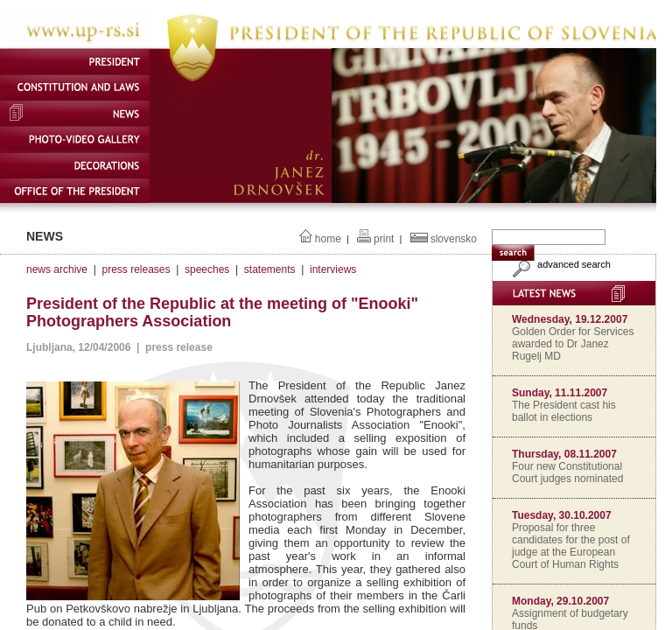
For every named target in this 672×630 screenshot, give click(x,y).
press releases (136, 269)
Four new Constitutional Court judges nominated (567, 472)
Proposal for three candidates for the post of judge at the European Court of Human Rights (571, 546)
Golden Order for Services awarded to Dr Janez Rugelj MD (573, 344)
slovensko (454, 239)
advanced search (560, 264)
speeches (207, 269)
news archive (57, 269)
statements (270, 269)
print (384, 239)
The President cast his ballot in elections (564, 411)
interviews (333, 269)
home (328, 239)
